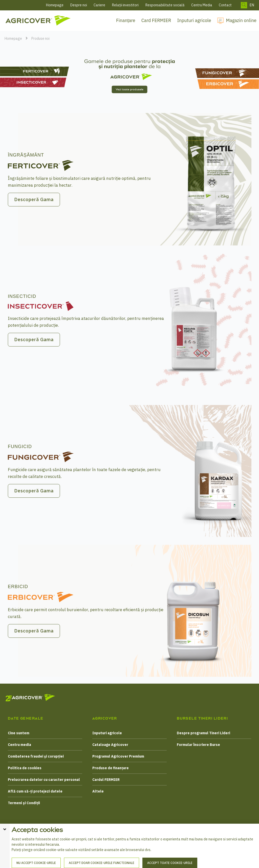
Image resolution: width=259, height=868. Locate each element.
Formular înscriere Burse (198, 745)
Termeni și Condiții (24, 803)
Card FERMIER (156, 20)
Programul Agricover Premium (118, 756)
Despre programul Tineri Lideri (203, 733)
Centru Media (202, 5)
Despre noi (79, 5)
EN (252, 5)
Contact (225, 5)
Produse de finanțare (111, 768)
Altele (98, 791)
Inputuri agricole (194, 20)
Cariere (99, 5)
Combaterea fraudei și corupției (36, 756)
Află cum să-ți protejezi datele (35, 791)
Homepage (55, 5)
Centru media (19, 745)
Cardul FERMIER (106, 780)
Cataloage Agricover (110, 745)
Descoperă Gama (34, 199)
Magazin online (241, 20)
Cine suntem (19, 733)
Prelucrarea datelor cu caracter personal (44, 780)
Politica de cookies (25, 768)
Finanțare (126, 20)
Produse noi (40, 38)
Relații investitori (125, 5)
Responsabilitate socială (165, 5)
